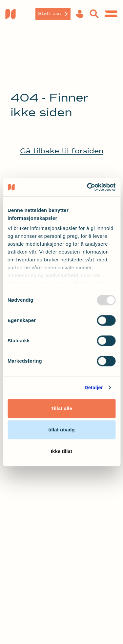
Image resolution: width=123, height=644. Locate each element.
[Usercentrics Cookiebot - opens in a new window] (88, 187)
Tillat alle (61, 408)
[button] (80, 14)
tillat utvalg (61, 430)
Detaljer (94, 387)
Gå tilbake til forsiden (62, 151)
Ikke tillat (61, 451)
